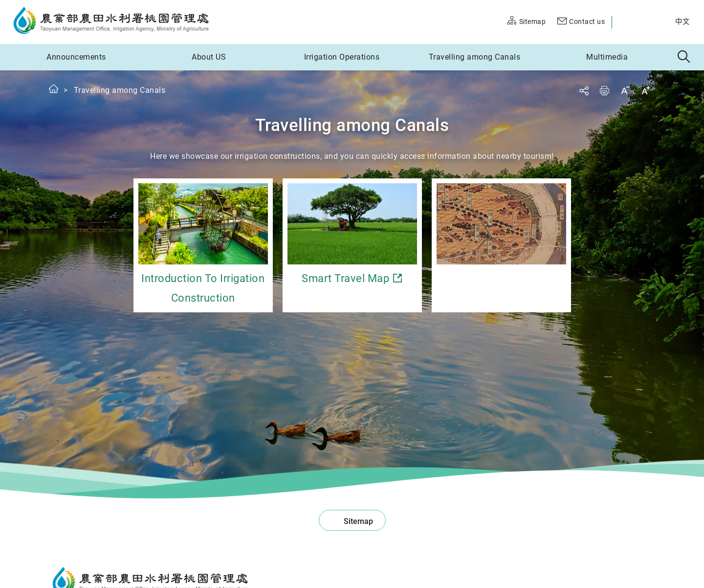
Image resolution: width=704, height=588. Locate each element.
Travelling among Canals (475, 57)
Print (604, 91)
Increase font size (646, 90)
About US (209, 57)
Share (584, 91)
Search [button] (684, 57)
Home (54, 89)
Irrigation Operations (342, 57)
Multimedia (607, 57)
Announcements (76, 57)
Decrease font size (625, 90)
